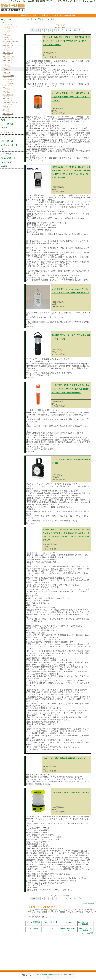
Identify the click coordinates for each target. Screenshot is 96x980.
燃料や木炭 (6, 110)
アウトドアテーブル (8, 57)
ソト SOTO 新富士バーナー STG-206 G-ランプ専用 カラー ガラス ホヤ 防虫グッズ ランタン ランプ (71, 97)
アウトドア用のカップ (9, 80)
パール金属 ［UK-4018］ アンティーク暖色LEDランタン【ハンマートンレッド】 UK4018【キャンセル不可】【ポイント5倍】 (66, 41)
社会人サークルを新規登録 (65, 15)
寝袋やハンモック (8, 45)
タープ (4, 34)
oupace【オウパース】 (51, 922)
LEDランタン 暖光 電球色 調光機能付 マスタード (64, 758)
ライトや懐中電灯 (8, 99)
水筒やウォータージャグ (10, 102)
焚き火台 (5, 106)
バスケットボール (9, 145)
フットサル (6, 154)
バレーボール (7, 141)
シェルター (6, 38)
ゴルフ (4, 137)
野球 (3, 120)
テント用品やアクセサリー (10, 41)
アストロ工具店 (33, 928)
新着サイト (46, 15)
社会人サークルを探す (30, 15)
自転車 (4, 166)
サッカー (5, 149)
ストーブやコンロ (8, 95)
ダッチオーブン (7, 72)
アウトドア (50, 19)
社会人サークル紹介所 (35, 19)
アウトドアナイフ (8, 114)
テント (4, 23)
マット (4, 49)
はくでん (51, 928)
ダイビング (6, 162)
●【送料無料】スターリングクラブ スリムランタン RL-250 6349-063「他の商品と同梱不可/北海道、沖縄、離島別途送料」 (71, 389)
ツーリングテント (8, 30)
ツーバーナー (6, 64)
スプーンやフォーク (8, 87)
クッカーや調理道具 (8, 76)
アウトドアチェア (8, 53)
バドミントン (7, 132)
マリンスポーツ (8, 158)
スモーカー (6, 91)
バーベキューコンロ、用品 (10, 61)
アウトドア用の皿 (8, 83)
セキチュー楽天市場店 (33, 922)
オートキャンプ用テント (10, 26)
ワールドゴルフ (68, 922)
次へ (80, 30)
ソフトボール (7, 124)
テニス (4, 128)
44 (75, 30)
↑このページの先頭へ (87, 904)
